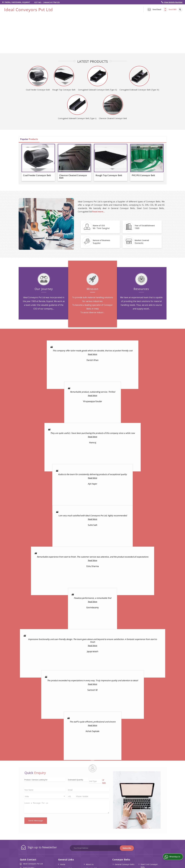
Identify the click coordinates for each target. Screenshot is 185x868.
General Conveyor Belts (125, 864)
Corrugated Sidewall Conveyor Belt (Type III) (139, 90)
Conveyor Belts (121, 860)
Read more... (99, 212)
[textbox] (95, 781)
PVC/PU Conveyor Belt (143, 175)
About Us (90, 864)
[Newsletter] (102, 848)
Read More (93, 354)
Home (63, 864)
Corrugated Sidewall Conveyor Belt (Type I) (77, 118)
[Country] (45, 796)
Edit (104, 782)
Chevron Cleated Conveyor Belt (113, 118)
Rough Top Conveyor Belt (64, 90)
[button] (173, 2)
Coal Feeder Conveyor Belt (38, 90)
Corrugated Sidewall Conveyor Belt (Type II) (98, 90)
